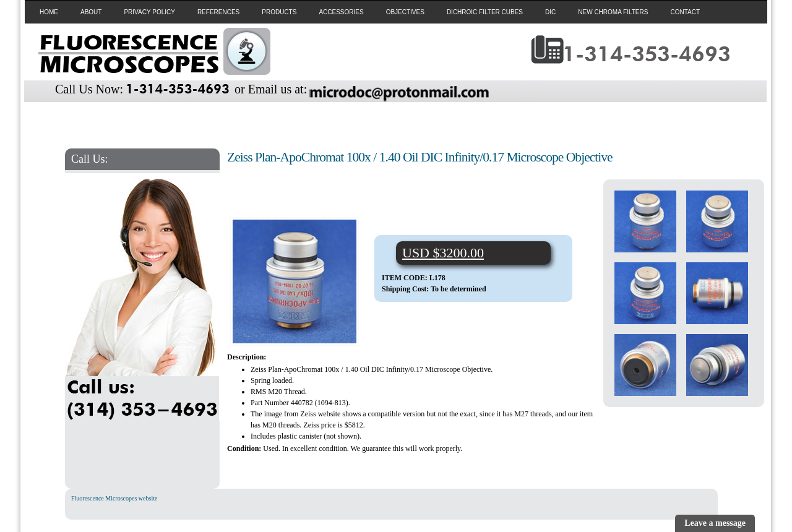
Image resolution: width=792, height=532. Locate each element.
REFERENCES (218, 12)
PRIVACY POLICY (149, 12)
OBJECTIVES (405, 12)
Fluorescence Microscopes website (114, 498)
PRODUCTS (279, 12)
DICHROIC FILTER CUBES (485, 12)
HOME (49, 12)
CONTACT (685, 12)
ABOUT (91, 12)
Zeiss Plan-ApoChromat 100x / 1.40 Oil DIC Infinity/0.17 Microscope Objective (420, 157)
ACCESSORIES (341, 12)
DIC (550, 12)
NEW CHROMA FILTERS (613, 12)
